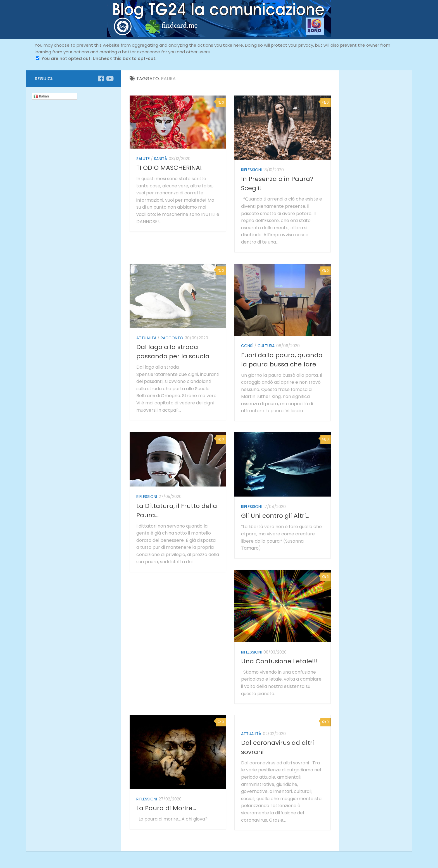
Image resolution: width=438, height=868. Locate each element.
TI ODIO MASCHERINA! (169, 168)
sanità (160, 159)
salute (143, 159)
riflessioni (251, 170)
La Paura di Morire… (166, 808)
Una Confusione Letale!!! (279, 661)
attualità (146, 338)
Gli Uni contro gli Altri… (275, 516)
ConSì (247, 346)
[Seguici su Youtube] (109, 78)
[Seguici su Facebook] (101, 78)
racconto (172, 338)
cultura (266, 346)
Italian (41, 96)
